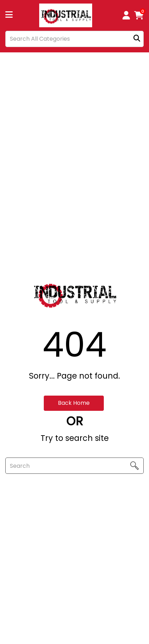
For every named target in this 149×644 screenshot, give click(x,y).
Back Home (74, 403)
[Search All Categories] (74, 39)
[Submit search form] (137, 39)
